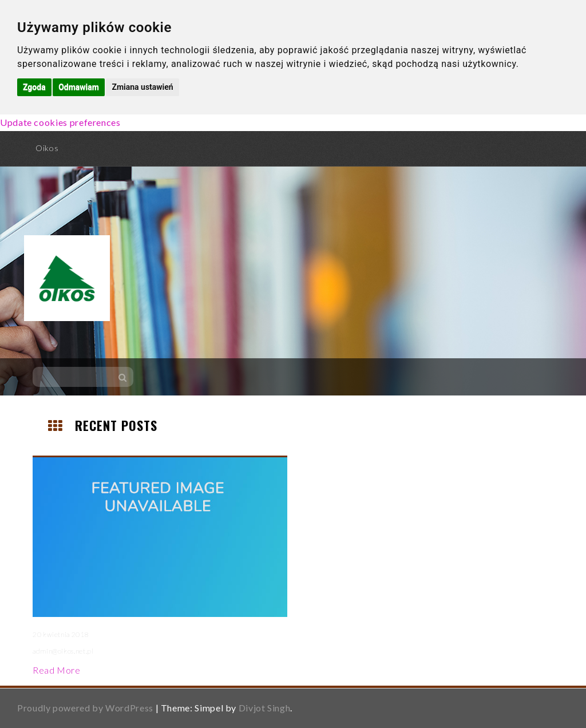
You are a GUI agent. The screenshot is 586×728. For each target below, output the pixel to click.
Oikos (47, 148)
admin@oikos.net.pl (63, 651)
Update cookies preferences (60, 122)
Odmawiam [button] (79, 87)
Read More (57, 670)
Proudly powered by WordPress (85, 708)
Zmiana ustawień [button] (142, 87)
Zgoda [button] (34, 87)
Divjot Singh (265, 708)
